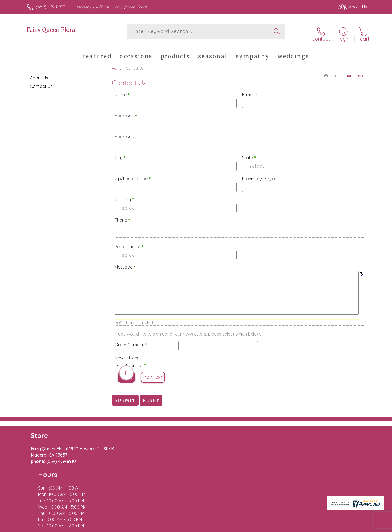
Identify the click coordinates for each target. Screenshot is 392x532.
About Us (39, 73)
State (249, 153)
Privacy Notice (280, 527)
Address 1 (126, 111)
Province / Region (260, 174)
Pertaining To (129, 242)
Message (125, 263)
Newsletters (126, 353)
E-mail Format (130, 361)
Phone (122, 216)
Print (332, 71)
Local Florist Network (319, 527)
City (120, 153)
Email (355, 71)
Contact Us (41, 82)
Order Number (131, 340)
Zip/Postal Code (133, 174)
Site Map (352, 527)
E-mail (250, 90)
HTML (126, 373)
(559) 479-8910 (51, 7)
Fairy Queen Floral (52, 30)
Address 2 (125, 132)
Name (122, 90)
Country (124, 195)
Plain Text (153, 373)
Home (117, 64)
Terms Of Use (248, 527)
